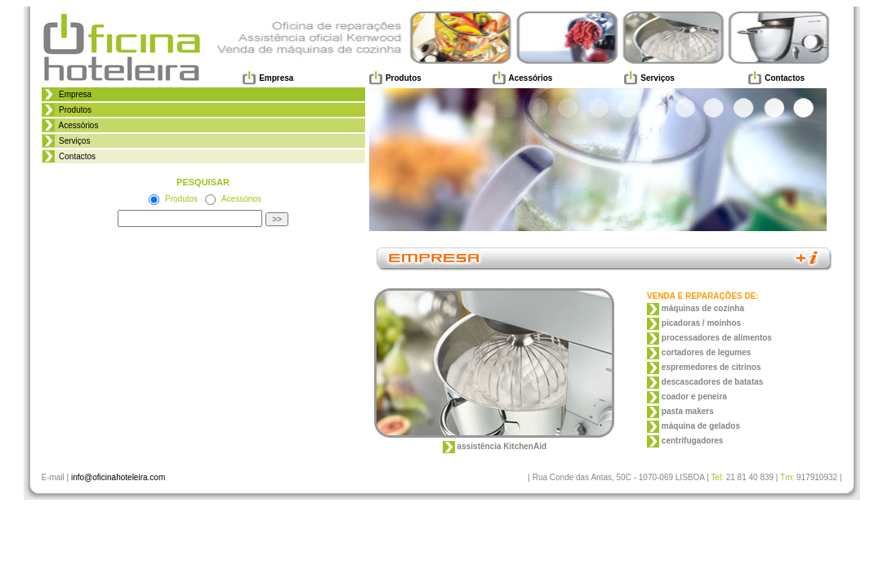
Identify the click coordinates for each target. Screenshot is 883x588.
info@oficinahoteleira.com (118, 477)
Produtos (74, 110)
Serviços (73, 141)
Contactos (76, 156)
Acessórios (77, 125)
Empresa (74, 94)
